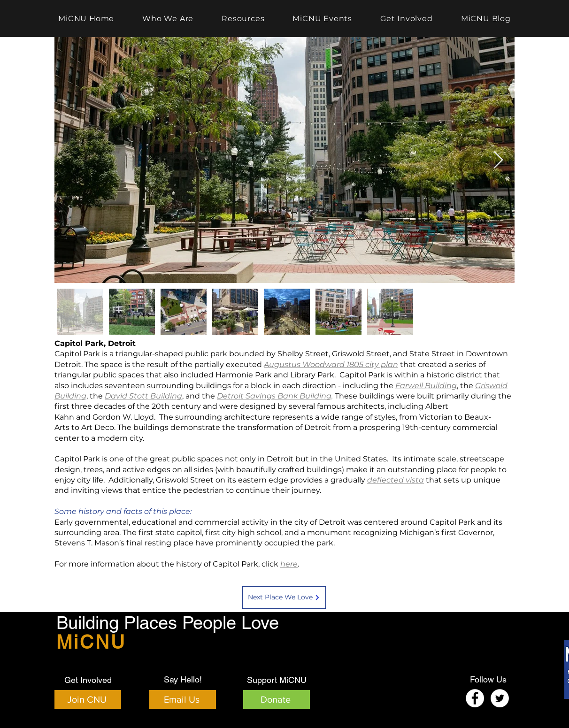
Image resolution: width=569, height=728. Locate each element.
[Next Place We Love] (284, 598)
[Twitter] (500, 698)
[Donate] (277, 699)
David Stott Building (143, 396)
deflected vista (396, 480)
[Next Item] (498, 160)
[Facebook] (475, 698)
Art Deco (98, 427)
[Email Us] (183, 699)
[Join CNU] (88, 699)
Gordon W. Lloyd (123, 417)
